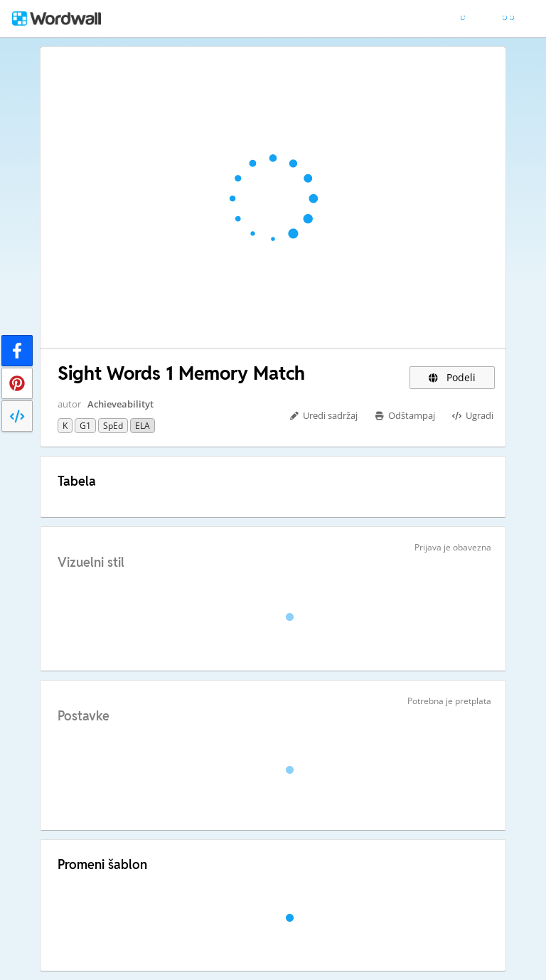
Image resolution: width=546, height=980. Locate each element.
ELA (143, 426)
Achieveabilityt (121, 404)
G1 (85, 426)
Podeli (453, 377)
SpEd (113, 426)
